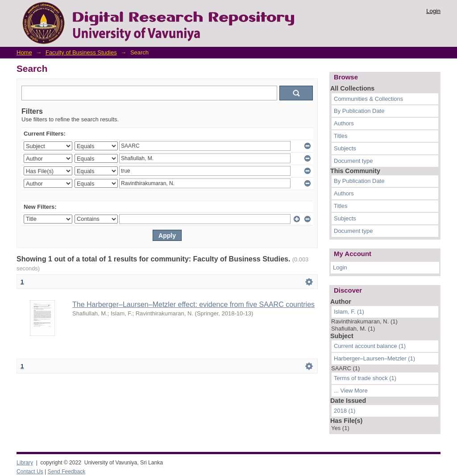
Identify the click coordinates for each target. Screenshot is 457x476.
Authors (344, 123)
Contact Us (30, 472)
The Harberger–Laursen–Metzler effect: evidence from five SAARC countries (193, 304)
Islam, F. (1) (349, 312)
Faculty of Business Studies (81, 52)
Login (433, 11)
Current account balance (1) (370, 346)
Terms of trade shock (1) (365, 378)
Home (24, 52)
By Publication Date (359, 111)
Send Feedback (67, 472)
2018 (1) (345, 411)
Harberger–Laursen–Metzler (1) (374, 358)
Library (25, 463)
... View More (351, 391)
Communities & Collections (368, 99)
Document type (353, 161)
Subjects (345, 148)
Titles (341, 136)
